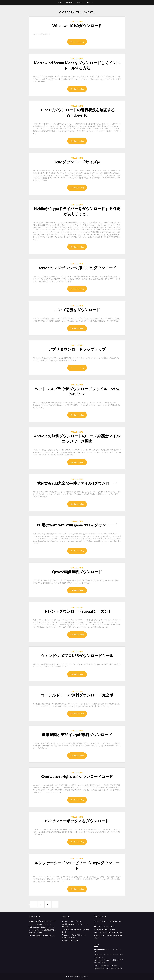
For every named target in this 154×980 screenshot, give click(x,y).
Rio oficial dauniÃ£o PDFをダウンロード (42, 921)
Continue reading (77, 42)
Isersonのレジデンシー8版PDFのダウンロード (77, 268)
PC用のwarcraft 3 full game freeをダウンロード (77, 525)
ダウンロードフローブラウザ (71, 921)
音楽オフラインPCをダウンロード (106, 965)
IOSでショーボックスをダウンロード (77, 821)
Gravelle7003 (69, 3)
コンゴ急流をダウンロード (77, 310)
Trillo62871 (77, 22)
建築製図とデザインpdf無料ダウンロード (77, 735)
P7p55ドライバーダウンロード (105, 930)
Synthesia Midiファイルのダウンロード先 (108, 968)
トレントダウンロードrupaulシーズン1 (77, 611)
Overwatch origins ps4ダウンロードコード (77, 776)
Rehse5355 (79, 3)
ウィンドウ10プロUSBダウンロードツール (77, 655)
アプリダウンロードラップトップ (77, 349)
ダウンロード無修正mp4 (70, 940)
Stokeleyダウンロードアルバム (105, 927)
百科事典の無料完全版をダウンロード (42, 927)
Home (60, 3)
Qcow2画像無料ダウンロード (77, 572)
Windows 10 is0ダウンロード (77, 25)
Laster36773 (89, 3)
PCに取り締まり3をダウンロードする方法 (108, 932)
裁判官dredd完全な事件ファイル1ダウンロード (77, 483)
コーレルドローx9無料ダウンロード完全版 (77, 695)
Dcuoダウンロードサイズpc (77, 162)
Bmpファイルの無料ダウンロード (40, 924)
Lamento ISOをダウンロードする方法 (42, 935)
